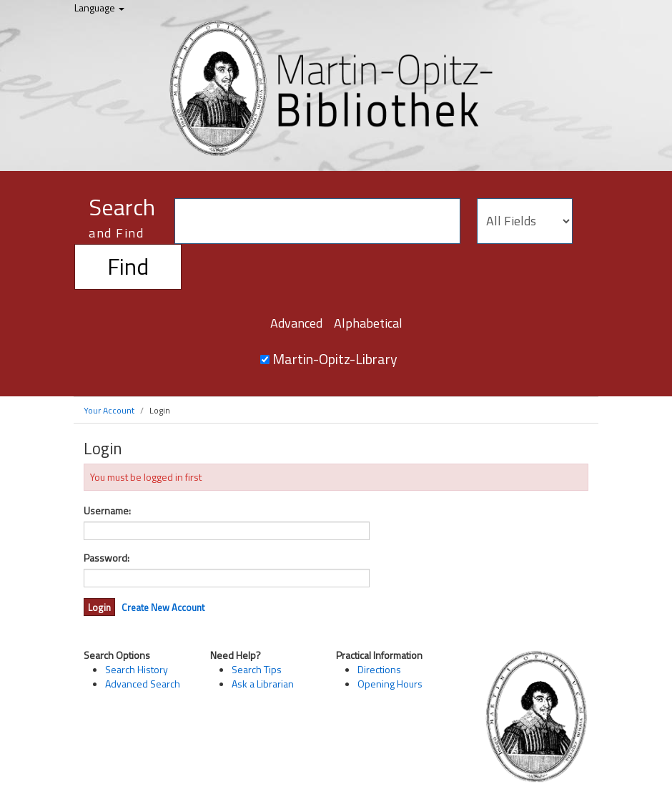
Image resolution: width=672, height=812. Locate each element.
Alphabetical (368, 323)
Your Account (109, 410)
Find (128, 266)
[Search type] (525, 221)
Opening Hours (390, 684)
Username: (107, 511)
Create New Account (163, 607)
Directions (379, 669)
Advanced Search (143, 684)
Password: (107, 558)
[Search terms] (317, 221)
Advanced (296, 323)
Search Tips (257, 669)
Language (99, 8)
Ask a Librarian (263, 684)
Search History (137, 669)
